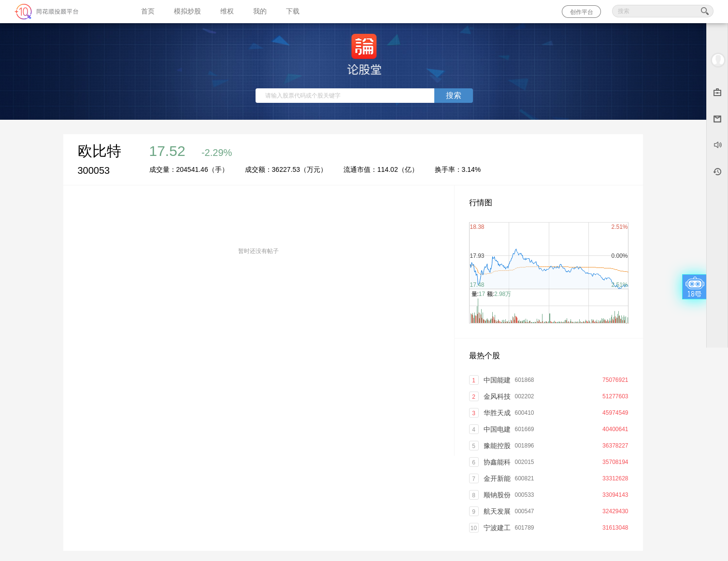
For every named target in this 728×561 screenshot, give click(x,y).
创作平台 (582, 12)
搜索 (454, 95)
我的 (260, 11)
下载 (293, 11)
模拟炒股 (187, 11)
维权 (227, 11)
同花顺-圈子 (66, 12)
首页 (148, 11)
